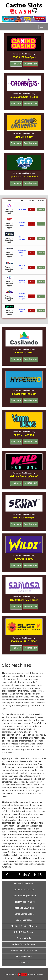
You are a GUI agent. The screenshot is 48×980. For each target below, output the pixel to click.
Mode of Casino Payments (24, 945)
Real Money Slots (24, 957)
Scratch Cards (24, 938)
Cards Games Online (24, 914)
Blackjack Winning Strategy (24, 926)
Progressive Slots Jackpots (24, 951)
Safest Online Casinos (24, 932)
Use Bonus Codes (24, 920)
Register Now (30, 64)
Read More (16, 64)
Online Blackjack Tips (24, 890)
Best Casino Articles (24, 908)
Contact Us (24, 963)
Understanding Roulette (24, 896)
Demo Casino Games (24, 884)
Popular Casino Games (24, 902)
